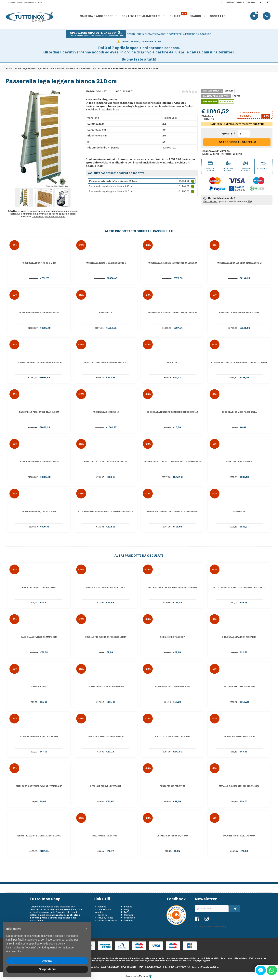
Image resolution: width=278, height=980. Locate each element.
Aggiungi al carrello (237, 142)
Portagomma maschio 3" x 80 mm (39, 736)
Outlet (177, 16)
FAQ (250, 201)
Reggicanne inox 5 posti (106, 836)
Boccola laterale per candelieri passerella (172, 412)
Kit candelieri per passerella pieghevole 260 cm (239, 362)
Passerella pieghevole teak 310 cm (239, 313)
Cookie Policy (219, 926)
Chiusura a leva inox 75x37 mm (239, 637)
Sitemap (129, 920)
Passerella (106, 313)
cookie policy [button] (57, 944)
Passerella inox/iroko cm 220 (39, 511)
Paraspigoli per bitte (172, 786)
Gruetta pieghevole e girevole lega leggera (172, 511)
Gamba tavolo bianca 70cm (239, 736)
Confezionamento (212, 91)
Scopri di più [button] (47, 969)
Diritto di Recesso (107, 920)
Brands (197, 16)
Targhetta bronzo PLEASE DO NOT (39, 587)
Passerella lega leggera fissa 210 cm (106, 462)
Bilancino (172, 362)
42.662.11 (169, 148)
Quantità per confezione (216, 96)
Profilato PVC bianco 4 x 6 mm (172, 736)
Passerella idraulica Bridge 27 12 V (39, 313)
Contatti (217, 16)
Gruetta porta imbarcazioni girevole (106, 362)
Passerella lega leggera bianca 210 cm (39, 362)
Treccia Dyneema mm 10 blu (239, 687)
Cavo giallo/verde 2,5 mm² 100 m (39, 637)
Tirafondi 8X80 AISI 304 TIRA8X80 (106, 736)
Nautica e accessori (98, 16)
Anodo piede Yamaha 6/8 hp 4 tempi (106, 587)
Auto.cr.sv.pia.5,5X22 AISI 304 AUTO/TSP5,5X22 (239, 587)
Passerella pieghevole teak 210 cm (39, 412)
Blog (252, 2)
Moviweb (146, 976)
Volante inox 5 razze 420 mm (239, 836)
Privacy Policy (105, 918)
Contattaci (210, 201)
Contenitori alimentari (143, 16)
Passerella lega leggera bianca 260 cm (239, 263)
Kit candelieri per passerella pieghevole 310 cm (106, 511)
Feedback (130, 918)
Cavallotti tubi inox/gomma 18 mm (106, 637)
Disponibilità (210, 102)
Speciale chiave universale (106, 786)
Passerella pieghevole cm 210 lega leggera (172, 313)
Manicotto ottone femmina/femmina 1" (39, 786)
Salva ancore (39, 687)
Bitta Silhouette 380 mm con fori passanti (172, 587)
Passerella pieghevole (106, 412)
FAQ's (127, 912)
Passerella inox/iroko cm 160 (39, 263)
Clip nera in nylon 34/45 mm (172, 836)
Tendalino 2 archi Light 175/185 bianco (39, 836)
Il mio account (234, 2)
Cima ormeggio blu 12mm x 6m (172, 687)
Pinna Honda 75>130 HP (172, 637)
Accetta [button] (47, 961)
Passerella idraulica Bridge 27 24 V (39, 462)
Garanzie (103, 915)
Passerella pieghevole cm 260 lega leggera (172, 263)
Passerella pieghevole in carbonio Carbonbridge (172, 462)
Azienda (102, 907)
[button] (86, 929)
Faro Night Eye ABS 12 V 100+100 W (106, 687)
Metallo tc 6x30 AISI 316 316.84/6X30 (239, 786)
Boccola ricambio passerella (239, 412)
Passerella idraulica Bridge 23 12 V (106, 263)
